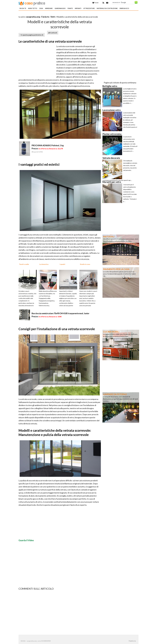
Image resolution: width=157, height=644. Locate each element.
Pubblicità (132, 641)
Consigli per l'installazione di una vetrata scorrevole (57, 329)
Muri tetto (33, 8)
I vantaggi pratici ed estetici (39, 164)
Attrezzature (89, 8)
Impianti (78, 8)
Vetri (53, 17)
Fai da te (23, 8)
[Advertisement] (44, 14)
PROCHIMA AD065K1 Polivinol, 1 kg (48, 145)
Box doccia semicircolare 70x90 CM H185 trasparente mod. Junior (60, 313)
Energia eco (124, 8)
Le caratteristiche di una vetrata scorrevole (50, 41)
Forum (95, 3)
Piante (70, 8)
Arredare (49, 8)
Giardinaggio (60, 8)
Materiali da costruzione (107, 8)
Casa (41, 8)
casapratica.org (33, 17)
